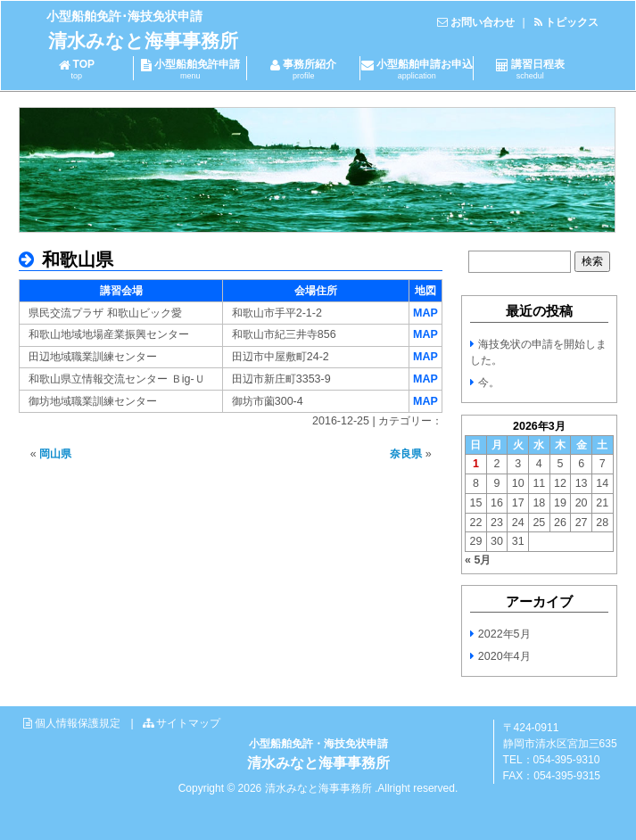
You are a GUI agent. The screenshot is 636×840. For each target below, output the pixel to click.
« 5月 (478, 560)
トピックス (572, 22)
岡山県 (55, 454)
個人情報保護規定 (78, 723)
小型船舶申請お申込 (417, 69)
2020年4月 (504, 656)
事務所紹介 (303, 69)
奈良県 (406, 454)
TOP (76, 69)
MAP (425, 313)
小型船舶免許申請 (190, 69)
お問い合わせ (483, 22)
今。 (489, 383)
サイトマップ (188, 723)
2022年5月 (504, 634)
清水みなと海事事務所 (143, 41)
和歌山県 (75, 259)
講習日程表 (530, 69)
